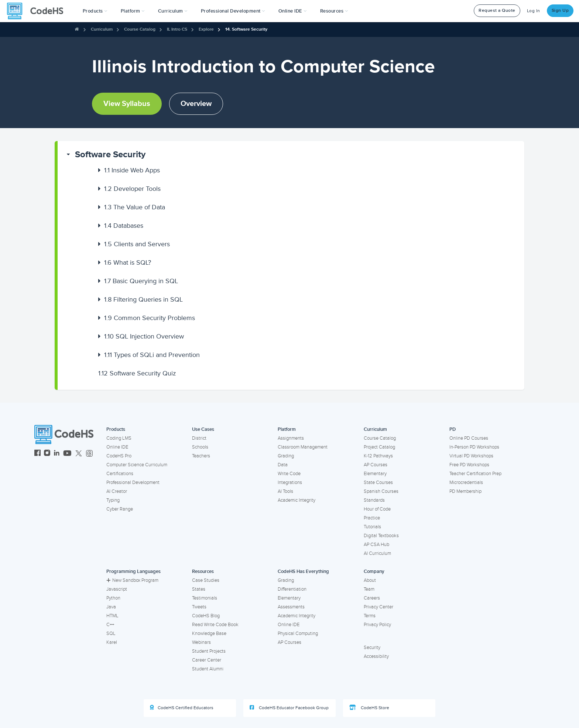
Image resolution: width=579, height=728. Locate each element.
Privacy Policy (377, 625)
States (199, 589)
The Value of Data (135, 207)
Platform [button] (133, 11)
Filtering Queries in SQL (143, 299)
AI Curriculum (377, 553)
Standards (374, 500)
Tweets (199, 607)
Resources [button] (334, 11)
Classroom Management (303, 447)
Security (372, 648)
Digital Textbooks (381, 536)
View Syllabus (127, 104)
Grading (286, 456)
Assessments (291, 607)
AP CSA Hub (376, 545)
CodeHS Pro (119, 456)
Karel (112, 642)
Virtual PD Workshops (471, 456)
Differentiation (292, 589)
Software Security (110, 154)
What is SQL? (128, 262)
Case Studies (206, 580)
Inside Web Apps (132, 170)
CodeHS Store (369, 708)
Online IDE (117, 447)
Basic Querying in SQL (141, 281)
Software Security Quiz (137, 373)
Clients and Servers (137, 244)
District (199, 438)
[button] (95, 11)
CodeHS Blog (206, 616)
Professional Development (133, 483)
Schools (200, 447)
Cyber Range (120, 509)
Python (113, 598)
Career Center (207, 660)
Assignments (291, 438)
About (370, 580)
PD (453, 429)
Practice (372, 518)
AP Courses (376, 465)
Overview (196, 104)
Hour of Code (377, 509)
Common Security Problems (150, 318)
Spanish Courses (381, 491)
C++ (110, 625)
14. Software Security (246, 29)
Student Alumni (208, 669)
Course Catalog (140, 29)
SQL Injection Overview (144, 336)
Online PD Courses (469, 438)
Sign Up (560, 11)
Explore (206, 29)
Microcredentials (466, 483)
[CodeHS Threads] (89, 454)
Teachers (201, 456)
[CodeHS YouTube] (67, 454)
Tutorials (372, 527)
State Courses (378, 483)
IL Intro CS (177, 29)
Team (369, 589)
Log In (534, 11)
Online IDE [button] (293, 11)
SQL (111, 633)
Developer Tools (132, 189)
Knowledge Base (209, 633)
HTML (112, 616)
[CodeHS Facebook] (37, 454)
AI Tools (285, 491)
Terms (370, 616)
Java (111, 607)
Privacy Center (378, 607)
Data (283, 465)
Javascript (117, 589)
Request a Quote (497, 11)
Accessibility (376, 656)
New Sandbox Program (132, 580)
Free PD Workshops (469, 465)
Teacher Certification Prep (475, 474)
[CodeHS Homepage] (38, 11)
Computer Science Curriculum (137, 465)
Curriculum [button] (173, 11)
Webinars (201, 642)
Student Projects (209, 651)
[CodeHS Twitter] (79, 454)
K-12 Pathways (378, 456)
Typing (113, 500)
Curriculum (102, 29)
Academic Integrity (297, 500)
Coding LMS (119, 438)
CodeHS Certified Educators (182, 708)
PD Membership (465, 491)
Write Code (289, 474)
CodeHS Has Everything (303, 571)
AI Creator (117, 491)
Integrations (290, 483)
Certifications (120, 474)
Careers (372, 598)
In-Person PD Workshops (474, 447)
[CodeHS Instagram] (47, 454)
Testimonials (205, 598)
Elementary (375, 474)
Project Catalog (379, 447)
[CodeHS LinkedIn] (57, 454)
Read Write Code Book (215, 625)
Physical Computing (298, 633)
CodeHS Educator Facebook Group (289, 708)
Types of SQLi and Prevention (152, 355)
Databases (124, 226)
